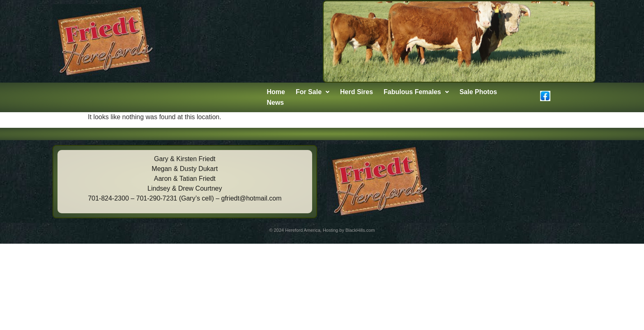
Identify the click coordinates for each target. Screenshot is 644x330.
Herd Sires (356, 92)
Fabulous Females (416, 92)
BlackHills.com (360, 230)
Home (276, 92)
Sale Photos (478, 92)
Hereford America (303, 230)
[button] (313, 92)
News (275, 103)
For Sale (313, 92)
